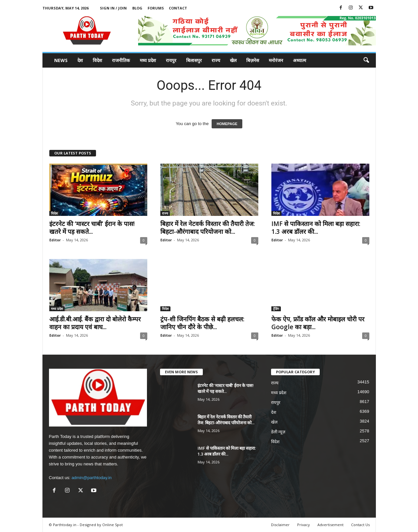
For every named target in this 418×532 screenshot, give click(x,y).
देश (80, 60)
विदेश (97, 60)
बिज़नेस (253, 60)
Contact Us (360, 525)
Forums (156, 8)
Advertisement (330, 525)
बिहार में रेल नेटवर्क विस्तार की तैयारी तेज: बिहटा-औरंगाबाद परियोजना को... (208, 228)
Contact (178, 8)
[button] (366, 60)
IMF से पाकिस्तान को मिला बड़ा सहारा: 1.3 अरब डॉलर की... (316, 228)
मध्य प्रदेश (148, 60)
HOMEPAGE (227, 124)
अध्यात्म (299, 60)
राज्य (216, 60)
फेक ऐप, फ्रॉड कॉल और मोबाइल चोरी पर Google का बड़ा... (318, 323)
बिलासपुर (194, 60)
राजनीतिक (121, 60)
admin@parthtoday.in (92, 478)
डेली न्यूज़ (278, 432)
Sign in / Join (113, 8)
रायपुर (171, 60)
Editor (55, 240)
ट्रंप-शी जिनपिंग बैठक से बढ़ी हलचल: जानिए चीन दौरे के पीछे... (202, 323)
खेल (233, 60)
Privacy (304, 525)
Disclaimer (280, 525)
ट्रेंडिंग (276, 309)
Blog (137, 8)
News (61, 60)
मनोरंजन (276, 60)
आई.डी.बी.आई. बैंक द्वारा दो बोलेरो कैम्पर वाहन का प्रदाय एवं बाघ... (95, 323)
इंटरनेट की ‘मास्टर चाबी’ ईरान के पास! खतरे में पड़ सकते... (92, 228)
